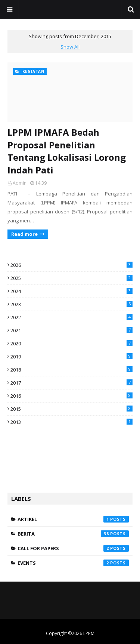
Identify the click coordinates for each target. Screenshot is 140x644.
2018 (71, 370)
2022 (71, 317)
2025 (71, 278)
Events (73, 563)
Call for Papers (73, 548)
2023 (71, 304)
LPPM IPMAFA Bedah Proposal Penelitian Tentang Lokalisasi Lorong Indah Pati (67, 151)
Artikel (73, 519)
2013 (71, 422)
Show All (70, 47)
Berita (73, 534)
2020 (71, 343)
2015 (71, 409)
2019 (71, 357)
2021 (71, 330)
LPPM (89, 633)
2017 (71, 383)
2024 (71, 291)
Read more (24, 234)
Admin (20, 183)
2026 (71, 265)
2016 (71, 396)
